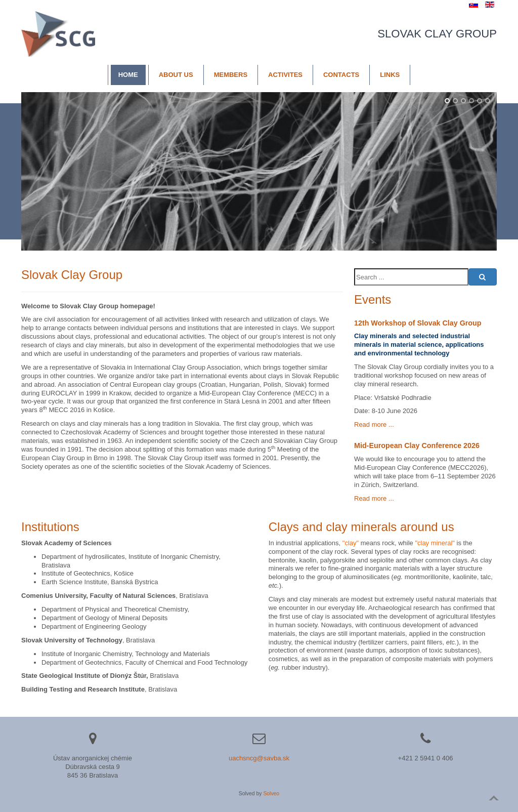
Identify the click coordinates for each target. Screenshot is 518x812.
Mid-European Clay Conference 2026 (417, 445)
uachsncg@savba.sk (259, 758)
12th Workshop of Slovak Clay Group (418, 323)
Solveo (271, 794)
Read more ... (374, 424)
